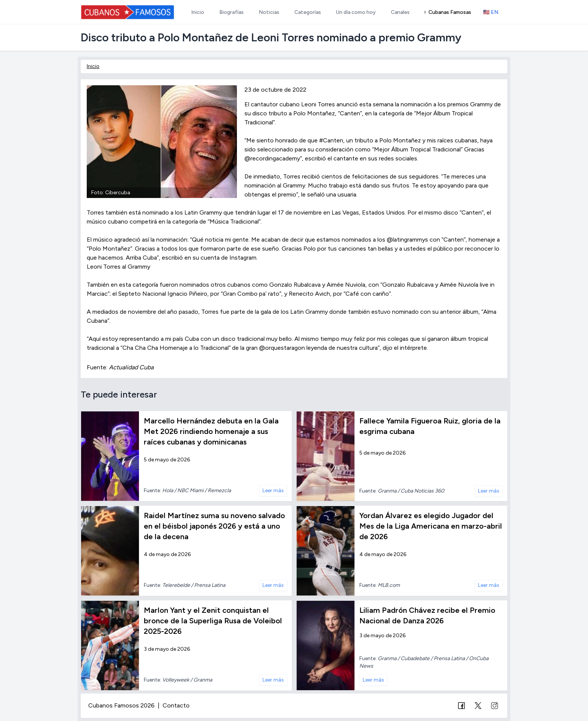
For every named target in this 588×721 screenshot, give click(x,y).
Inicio (93, 66)
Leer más (273, 490)
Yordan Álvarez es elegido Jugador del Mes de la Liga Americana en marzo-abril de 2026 (431, 526)
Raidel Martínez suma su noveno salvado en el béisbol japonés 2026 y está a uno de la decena (214, 526)
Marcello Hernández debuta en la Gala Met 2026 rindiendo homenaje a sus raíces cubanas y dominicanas (211, 431)
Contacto (176, 705)
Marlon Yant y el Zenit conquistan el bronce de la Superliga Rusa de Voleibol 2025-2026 (213, 621)
